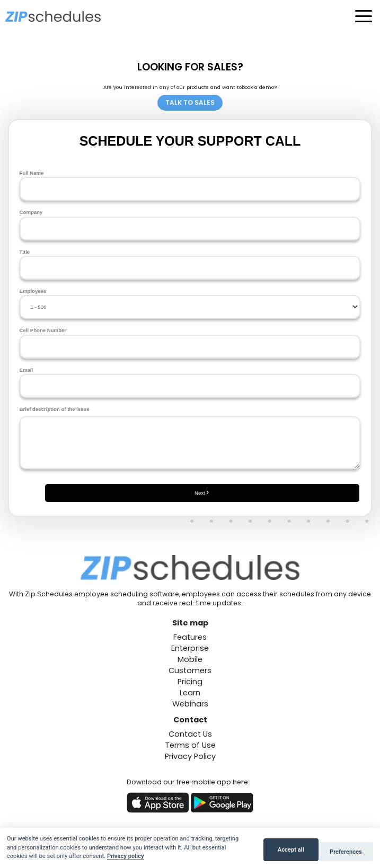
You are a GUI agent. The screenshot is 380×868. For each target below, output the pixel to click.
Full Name (190, 185)
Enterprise (190, 648)
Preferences (346, 852)
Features (190, 637)
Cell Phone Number (190, 343)
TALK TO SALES (190, 102)
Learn (190, 693)
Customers (190, 670)
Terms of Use (190, 745)
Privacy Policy (190, 756)
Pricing (190, 682)
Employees (190, 303)
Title (190, 264)
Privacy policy (126, 856)
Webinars (190, 704)
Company (190, 225)
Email (190, 382)
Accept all (291, 850)
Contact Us (190, 734)
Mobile (190, 659)
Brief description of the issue (190, 437)
